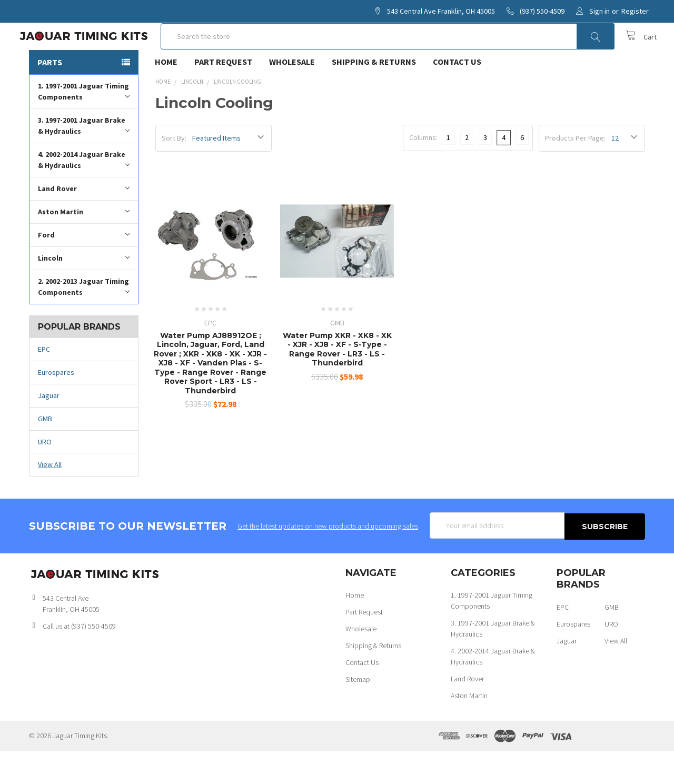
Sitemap (358, 712)
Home (166, 95)
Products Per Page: (575, 172)
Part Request (223, 95)
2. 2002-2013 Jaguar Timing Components (84, 320)
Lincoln (84, 291)
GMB (45, 452)
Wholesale (292, 95)
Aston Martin (84, 245)
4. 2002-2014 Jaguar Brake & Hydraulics (84, 193)
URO (45, 475)
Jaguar (49, 429)
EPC (44, 383)
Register (635, 11)
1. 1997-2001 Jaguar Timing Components (84, 125)
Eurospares (56, 406)
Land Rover (84, 222)
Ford (84, 268)
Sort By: (174, 172)
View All (50, 498)
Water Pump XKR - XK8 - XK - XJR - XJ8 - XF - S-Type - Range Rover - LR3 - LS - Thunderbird (337, 383)
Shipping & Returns (374, 95)
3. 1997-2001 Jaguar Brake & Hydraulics (84, 159)
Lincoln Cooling (237, 115)
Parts (50, 96)
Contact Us (457, 95)
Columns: (423, 171)
